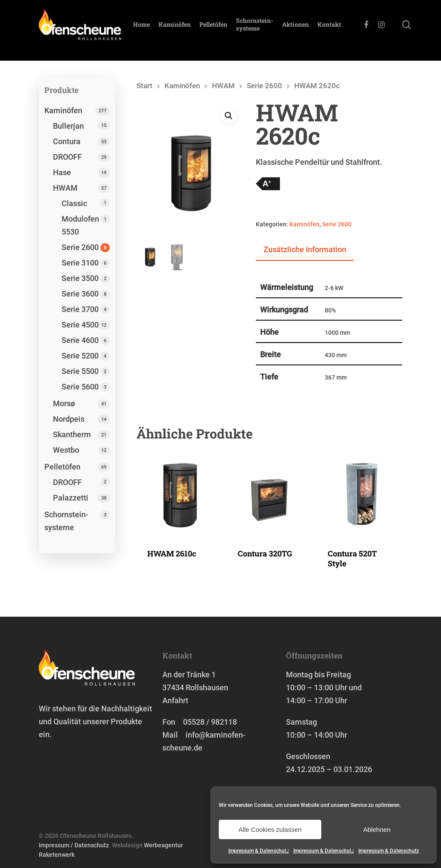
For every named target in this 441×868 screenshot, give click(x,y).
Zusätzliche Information (305, 249)
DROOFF (67, 157)
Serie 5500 (80, 371)
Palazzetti (71, 498)
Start (144, 86)
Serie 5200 (80, 356)
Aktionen (309, 31)
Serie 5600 (80, 387)
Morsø (64, 403)
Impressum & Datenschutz (259, 851)
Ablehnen (377, 829)
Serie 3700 (80, 309)
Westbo (66, 450)
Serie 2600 (80, 247)
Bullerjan (68, 126)
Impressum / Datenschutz (74, 845)
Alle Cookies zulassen (270, 829)
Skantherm (72, 434)
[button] (229, 116)
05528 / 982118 (210, 722)
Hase (62, 172)
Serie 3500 (80, 278)
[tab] (305, 250)
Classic (74, 203)
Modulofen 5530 (80, 225)
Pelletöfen (227, 31)
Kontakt (343, 31)
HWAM (65, 188)
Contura (67, 141)
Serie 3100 (80, 263)
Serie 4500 (80, 325)
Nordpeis (69, 419)
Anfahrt (175, 700)
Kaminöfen (188, 31)
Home (155, 31)
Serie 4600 (80, 340)
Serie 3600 (80, 294)
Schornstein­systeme (269, 31)
